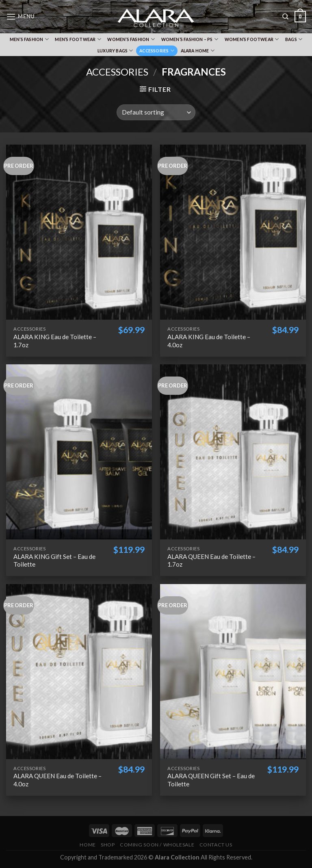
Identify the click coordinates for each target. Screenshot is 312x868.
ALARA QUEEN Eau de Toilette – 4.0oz (57, 780)
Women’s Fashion (131, 39)
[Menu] (20, 16)
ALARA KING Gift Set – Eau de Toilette (54, 561)
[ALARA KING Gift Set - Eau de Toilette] (79, 452)
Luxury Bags (115, 51)
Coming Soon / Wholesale (157, 845)
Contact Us (216, 845)
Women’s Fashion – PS (190, 39)
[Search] (285, 17)
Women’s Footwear (252, 39)
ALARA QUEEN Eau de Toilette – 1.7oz (211, 561)
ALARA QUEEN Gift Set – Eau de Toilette (211, 780)
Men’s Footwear (78, 39)
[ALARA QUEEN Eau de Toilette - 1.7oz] (233, 452)
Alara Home (198, 51)
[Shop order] (156, 112)
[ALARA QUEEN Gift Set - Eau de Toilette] (233, 672)
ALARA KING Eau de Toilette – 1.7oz (55, 341)
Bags (294, 39)
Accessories (157, 51)
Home (88, 845)
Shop (108, 845)
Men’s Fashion (29, 39)
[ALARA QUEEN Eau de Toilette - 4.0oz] (79, 672)
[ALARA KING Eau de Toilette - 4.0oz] (233, 232)
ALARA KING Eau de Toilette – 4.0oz (209, 341)
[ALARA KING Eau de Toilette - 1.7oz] (79, 232)
